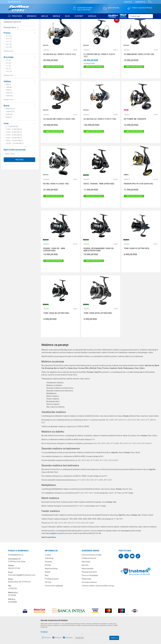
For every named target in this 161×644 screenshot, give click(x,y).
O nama (48, 574)
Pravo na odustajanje (90, 594)
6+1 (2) (8, 82)
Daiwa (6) (9, 133)
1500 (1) (9, 109)
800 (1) (8, 103)
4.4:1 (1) (9, 58)
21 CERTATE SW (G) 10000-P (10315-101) (100, 74)
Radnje (48, 591)
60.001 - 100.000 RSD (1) (14, 160)
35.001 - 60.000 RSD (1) (14, 157)
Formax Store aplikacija (54, 605)
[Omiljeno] (150, 2)
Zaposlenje (49, 577)
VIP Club (48, 601)
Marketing (69, 638)
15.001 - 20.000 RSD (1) (14, 151)
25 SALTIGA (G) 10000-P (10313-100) (100, 138)
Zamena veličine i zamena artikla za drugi (98, 605)
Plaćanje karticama (89, 591)
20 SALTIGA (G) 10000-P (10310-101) (60, 73)
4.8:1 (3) (9, 63)
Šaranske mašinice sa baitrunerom (17, 35)
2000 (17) (9, 112)
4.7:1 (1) (9, 61)
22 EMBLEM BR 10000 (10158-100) (139, 73)
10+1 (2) (9, 90)
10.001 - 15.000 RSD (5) (14, 148)
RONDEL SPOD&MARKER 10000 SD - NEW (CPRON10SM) (99, 269)
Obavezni (48, 638)
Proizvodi (22, 21)
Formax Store (13, 21)
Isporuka (85, 584)
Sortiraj (111, 27)
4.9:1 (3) (9, 66)
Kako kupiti (86, 581)
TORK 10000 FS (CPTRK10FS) (137, 267)
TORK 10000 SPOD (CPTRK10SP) (98, 332)
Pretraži (19, 179)
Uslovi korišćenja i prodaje (92, 574)
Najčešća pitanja (51, 588)
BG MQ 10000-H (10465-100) (56, 203)
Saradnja (48, 581)
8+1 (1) (8, 88)
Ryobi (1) (9, 136)
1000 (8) (9, 106)
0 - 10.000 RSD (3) (12, 145)
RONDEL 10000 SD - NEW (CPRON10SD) (54, 269)
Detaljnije (44, 632)
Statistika (58, 638)
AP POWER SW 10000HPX (135, 138)
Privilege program (52, 598)
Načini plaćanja (87, 588)
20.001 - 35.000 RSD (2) (14, 154)
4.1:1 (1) (9, 55)
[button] (141, 16)
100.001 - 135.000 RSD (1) (15, 162)
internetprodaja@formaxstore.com (55, 552)
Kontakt (48, 584)
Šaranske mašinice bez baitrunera (16, 38)
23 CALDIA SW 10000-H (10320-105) (59, 138)
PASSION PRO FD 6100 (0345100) (138, 203)
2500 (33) (9, 115)
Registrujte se (140, 2)
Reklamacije (86, 598)
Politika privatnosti (89, 577)
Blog (47, 594)
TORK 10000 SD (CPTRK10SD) (56, 332)
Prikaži (133, 27)
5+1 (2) (8, 79)
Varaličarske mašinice (12, 41)
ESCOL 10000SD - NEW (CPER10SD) (99, 203)
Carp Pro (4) (10, 131)
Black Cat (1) (10, 128)
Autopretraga (100, 27)
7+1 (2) (8, 85)
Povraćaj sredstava (89, 601)
